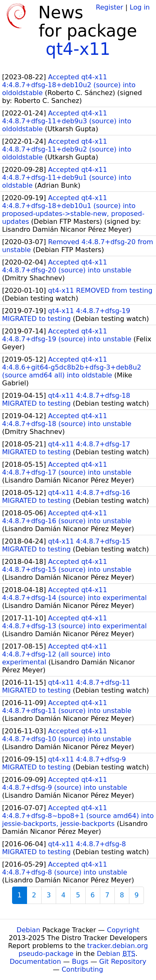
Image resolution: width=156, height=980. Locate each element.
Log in (140, 7)
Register (109, 7)
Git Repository (123, 962)
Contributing (82, 969)
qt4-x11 (78, 49)
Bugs (80, 962)
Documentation (35, 962)
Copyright (123, 930)
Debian (28, 930)
